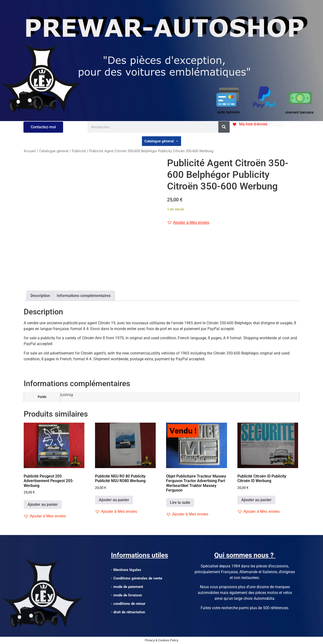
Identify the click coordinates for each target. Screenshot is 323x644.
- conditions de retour (128, 604)
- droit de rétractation (128, 612)
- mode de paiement (127, 587)
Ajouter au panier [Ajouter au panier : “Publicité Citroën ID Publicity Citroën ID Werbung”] (256, 500)
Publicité (79, 151)
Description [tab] (40, 296)
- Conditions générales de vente (137, 578)
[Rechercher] (224, 127)
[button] (188, 223)
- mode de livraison (126, 595)
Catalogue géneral (161, 141)
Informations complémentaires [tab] (84, 296)
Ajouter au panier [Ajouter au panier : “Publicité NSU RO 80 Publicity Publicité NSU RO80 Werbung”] (114, 500)
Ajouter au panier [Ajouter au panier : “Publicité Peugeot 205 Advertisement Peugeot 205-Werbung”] (43, 504)
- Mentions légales (126, 570)
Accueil (30, 151)
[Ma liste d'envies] (250, 124)
